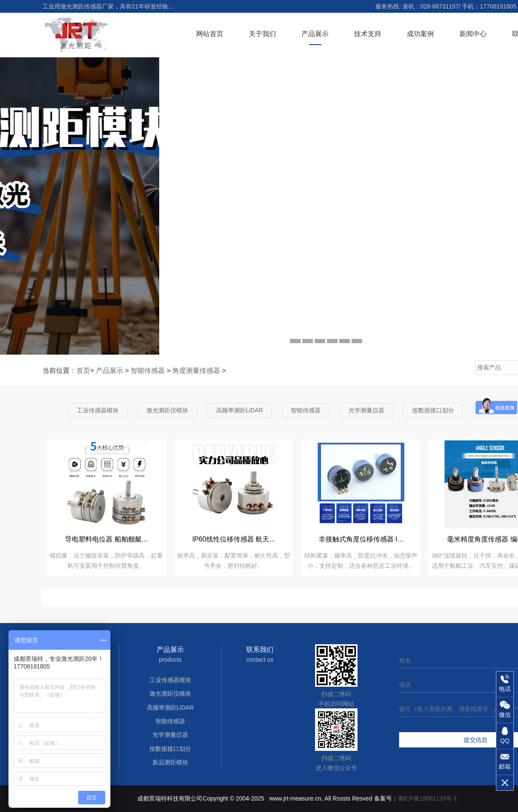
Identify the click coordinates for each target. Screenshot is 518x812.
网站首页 (210, 34)
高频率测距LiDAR (239, 410)
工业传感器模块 (98, 410)
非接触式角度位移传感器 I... (361, 539)
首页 (83, 371)
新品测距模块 (170, 762)
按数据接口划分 (433, 410)
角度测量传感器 (196, 371)
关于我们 (262, 34)
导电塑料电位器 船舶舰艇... (106, 539)
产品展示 (315, 34)
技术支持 (368, 34)
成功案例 (420, 34)
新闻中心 (473, 34)
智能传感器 (148, 371)
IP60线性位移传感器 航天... (234, 539)
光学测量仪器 (366, 410)
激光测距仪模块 (167, 410)
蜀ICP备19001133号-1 (428, 798)
